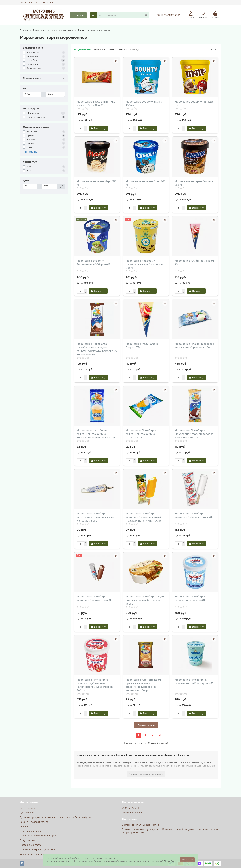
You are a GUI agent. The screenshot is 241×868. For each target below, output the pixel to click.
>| (160, 735)
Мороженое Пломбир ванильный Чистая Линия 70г (194, 515)
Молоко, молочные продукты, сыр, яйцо (53, 30)
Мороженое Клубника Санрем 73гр (194, 263)
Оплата (24, 826)
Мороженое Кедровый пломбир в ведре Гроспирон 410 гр (144, 264)
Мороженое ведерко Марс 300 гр (97, 183)
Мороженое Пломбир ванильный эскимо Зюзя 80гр (96, 598)
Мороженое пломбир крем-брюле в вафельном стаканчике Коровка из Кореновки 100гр (144, 685)
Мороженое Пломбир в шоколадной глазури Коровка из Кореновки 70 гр (194, 434)
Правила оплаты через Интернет (39, 836)
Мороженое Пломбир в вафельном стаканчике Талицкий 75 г (141, 434)
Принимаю (187, 860)
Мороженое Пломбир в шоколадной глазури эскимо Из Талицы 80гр (95, 517)
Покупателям (27, 840)
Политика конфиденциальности (38, 850)
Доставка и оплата (44, 2)
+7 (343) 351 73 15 (168, 15)
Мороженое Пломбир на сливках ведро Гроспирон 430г (195, 682)
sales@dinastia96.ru (133, 813)
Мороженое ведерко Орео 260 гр (146, 183)
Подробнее (170, 861)
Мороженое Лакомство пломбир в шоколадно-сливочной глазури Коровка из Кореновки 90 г (97, 349)
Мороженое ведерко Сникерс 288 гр (194, 183)
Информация (29, 802)
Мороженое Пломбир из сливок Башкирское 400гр (192, 598)
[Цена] (30, 186)
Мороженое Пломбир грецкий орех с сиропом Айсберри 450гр (146, 600)
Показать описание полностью (146, 774)
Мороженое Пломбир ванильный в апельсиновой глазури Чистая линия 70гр (144, 517)
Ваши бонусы (27, 808)
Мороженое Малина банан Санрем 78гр (143, 346)
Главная (24, 30)
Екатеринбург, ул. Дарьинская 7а (141, 825)
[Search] (123, 15)
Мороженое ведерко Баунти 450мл (144, 103)
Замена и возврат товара (34, 822)
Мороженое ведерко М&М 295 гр (194, 103)
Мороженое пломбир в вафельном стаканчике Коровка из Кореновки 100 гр (96, 434)
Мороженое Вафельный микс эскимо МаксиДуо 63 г (96, 103)
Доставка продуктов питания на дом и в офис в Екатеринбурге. (56, 817)
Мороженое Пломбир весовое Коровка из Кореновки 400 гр (194, 346)
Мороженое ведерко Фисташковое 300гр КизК (93, 263)
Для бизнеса (26, 2)
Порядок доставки (30, 831)
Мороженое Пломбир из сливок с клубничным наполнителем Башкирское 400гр (95, 685)
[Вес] (32, 94)
